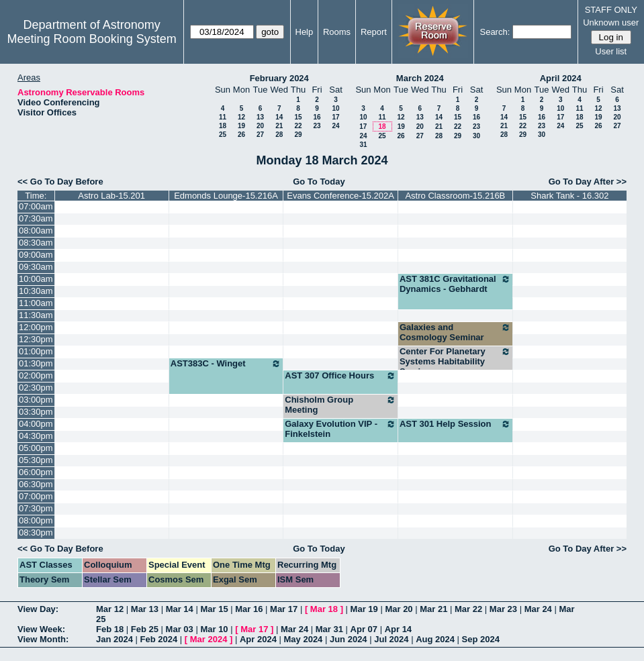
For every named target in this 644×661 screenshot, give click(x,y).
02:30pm (36, 388)
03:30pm (36, 412)
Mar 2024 (209, 639)
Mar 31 (329, 629)
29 (298, 135)
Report (374, 32)
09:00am (36, 255)
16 (317, 117)
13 (260, 117)
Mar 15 (214, 609)
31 (363, 145)
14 (279, 117)
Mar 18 (324, 609)
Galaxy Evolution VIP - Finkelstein (340, 429)
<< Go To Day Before (60, 182)
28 (279, 135)
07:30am (36, 218)
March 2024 (420, 78)
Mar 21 (433, 609)
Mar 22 (468, 609)
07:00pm (36, 496)
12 (241, 117)
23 (317, 126)
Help (305, 32)
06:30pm (36, 484)
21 (279, 126)
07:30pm (36, 508)
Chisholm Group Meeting (340, 405)
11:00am (36, 303)
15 (298, 117)
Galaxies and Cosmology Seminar (455, 332)
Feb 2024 (159, 639)
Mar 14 (180, 609)
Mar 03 (180, 629)
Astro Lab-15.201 (111, 196)
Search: (495, 32)
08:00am (36, 231)
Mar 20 (399, 609)
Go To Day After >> (588, 182)
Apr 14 (398, 629)
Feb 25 (145, 629)
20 (260, 126)
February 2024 (279, 78)
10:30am (36, 291)
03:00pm (36, 400)
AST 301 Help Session (455, 424)
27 (260, 135)
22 (298, 126)
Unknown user (611, 22)
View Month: (43, 639)
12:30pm (36, 339)
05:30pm (36, 460)
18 (223, 126)
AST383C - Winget (226, 364)
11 (223, 117)
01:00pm (36, 351)
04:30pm (36, 436)
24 (335, 126)
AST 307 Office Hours (340, 376)
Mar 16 (249, 609)
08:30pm (36, 532)
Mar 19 (364, 609)
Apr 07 (364, 629)
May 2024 (304, 639)
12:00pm (36, 327)
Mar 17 (284, 609)
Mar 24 (538, 609)
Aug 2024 (435, 639)
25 (223, 135)
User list (611, 51)
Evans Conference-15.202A (340, 196)
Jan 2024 (114, 639)
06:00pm (36, 472)
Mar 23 (503, 609)
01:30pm (36, 363)
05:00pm (36, 448)
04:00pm (36, 424)
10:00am (36, 279)
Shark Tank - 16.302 (569, 196)
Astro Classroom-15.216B (455, 196)
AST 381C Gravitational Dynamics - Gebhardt (455, 284)
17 (335, 117)
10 (335, 108)
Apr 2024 (258, 639)
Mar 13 (145, 609)
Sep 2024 (481, 639)
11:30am (36, 315)
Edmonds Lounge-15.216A (226, 196)
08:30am (36, 243)
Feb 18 (110, 629)
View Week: (41, 629)
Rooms (337, 32)
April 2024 (561, 78)
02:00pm (36, 375)
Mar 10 (214, 629)
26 (241, 135)
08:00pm (36, 520)
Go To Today (319, 182)
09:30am (36, 267)
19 (241, 126)
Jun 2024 (349, 639)
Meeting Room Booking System (92, 39)
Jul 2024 (391, 639)
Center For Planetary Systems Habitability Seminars (455, 361)
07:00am (36, 206)
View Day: (38, 609)
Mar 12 (110, 609)
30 (476, 136)
